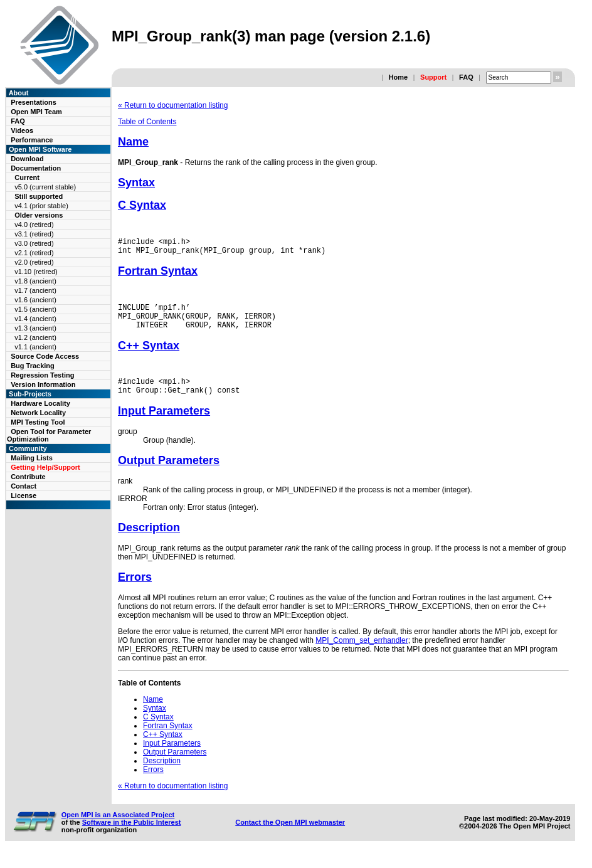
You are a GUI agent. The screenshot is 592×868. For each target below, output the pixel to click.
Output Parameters (169, 474)
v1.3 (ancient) (35, 328)
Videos (22, 130)
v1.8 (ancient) (35, 281)
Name (133, 142)
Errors (135, 590)
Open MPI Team (36, 112)
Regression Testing (42, 375)
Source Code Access (45, 356)
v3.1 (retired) (34, 234)
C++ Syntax (149, 355)
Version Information (43, 384)
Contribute (28, 477)
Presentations (34, 102)
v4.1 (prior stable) (41, 206)
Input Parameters (164, 424)
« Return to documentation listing (173, 105)
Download (27, 159)
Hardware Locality (40, 403)
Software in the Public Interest (132, 835)
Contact (24, 486)
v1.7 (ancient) (35, 290)
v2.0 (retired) (34, 262)
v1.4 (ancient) (35, 319)
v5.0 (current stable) (45, 187)
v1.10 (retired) (36, 272)
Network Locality (38, 413)
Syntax (136, 183)
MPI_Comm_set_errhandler (362, 654)
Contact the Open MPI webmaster (290, 835)
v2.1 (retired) (34, 253)
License (24, 495)
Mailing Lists (32, 458)
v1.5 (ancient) (35, 309)
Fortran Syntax (158, 275)
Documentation (36, 168)
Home (399, 77)
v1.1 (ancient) (35, 347)
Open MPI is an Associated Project (118, 828)
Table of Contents (147, 122)
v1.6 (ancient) (35, 300)
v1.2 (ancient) (35, 337)
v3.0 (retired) (34, 243)
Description (149, 541)
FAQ (466, 77)
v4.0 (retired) (34, 225)
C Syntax (142, 205)
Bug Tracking (33, 366)
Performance (32, 140)
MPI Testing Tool (38, 422)
